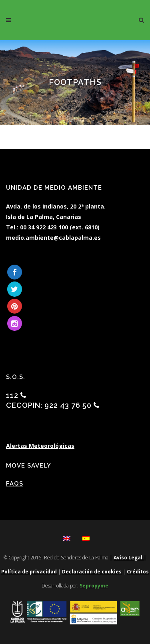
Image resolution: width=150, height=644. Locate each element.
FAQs (15, 484)
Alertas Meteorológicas (40, 446)
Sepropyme (94, 586)
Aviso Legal (129, 558)
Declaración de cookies (92, 572)
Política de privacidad (29, 572)
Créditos (138, 572)
